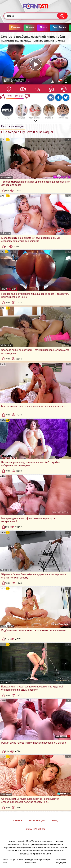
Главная (9, 27)
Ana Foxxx (6, 570)
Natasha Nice (8, 458)
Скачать (52, 81)
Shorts (36, 27)
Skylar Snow (7, 626)
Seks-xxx (5, 233)
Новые (23, 27)
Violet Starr (6, 345)
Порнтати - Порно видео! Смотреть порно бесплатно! (31, 861)
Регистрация (37, 820)
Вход (54, 820)
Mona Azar (6, 177)
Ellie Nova (6, 794)
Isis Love (5, 682)
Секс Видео (52, 27)
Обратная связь (35, 829)
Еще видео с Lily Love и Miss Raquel (27, 132)
